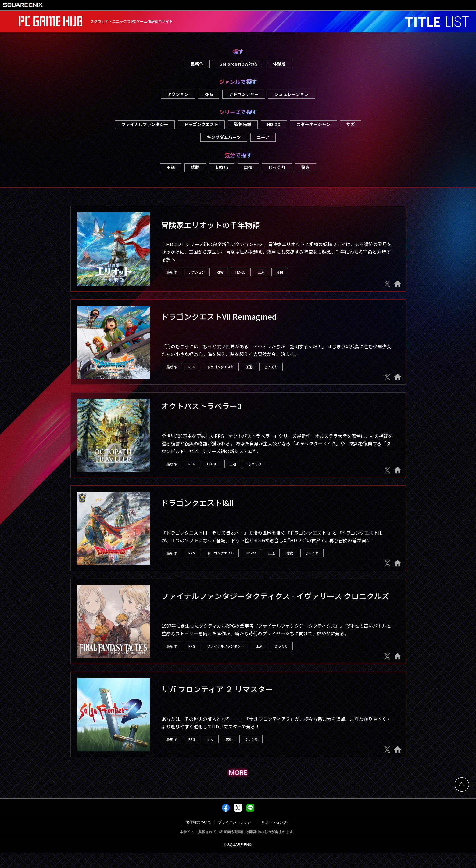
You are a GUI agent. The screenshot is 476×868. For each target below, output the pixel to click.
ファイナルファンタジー (145, 124)
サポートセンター (276, 837)
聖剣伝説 (243, 124)
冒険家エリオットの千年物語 (211, 225)
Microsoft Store (226, 331)
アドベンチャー (244, 94)
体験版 (279, 64)
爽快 (248, 167)
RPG (209, 94)
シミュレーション (292, 94)
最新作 (197, 64)
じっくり (277, 167)
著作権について (199, 837)
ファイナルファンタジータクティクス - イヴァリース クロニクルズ (275, 596)
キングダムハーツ (224, 137)
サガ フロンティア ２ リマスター (217, 689)
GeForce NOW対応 (238, 64)
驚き (306, 167)
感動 (195, 167)
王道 (171, 167)
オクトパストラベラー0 (201, 406)
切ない (222, 167)
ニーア (263, 137)
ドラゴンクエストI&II (197, 503)
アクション (178, 94)
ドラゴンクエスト (201, 124)
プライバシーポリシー (236, 837)
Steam (182, 331)
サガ (351, 124)
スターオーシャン (313, 124)
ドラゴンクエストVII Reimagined (219, 316)
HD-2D (274, 124)
